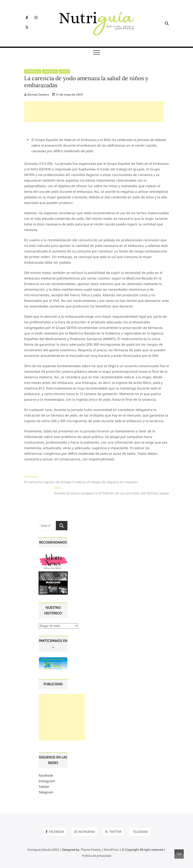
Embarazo (33, 71)
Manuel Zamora (37, 95)
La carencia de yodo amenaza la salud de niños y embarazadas (86, 82)
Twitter (44, 787)
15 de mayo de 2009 (68, 95)
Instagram (47, 781)
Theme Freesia (91, 850)
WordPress (111, 850)
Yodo (64, 71)
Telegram (46, 792)
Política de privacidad (96, 856)
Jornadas (50, 71)
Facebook (46, 775)
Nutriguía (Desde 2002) (43, 850)
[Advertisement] (94, 112)
